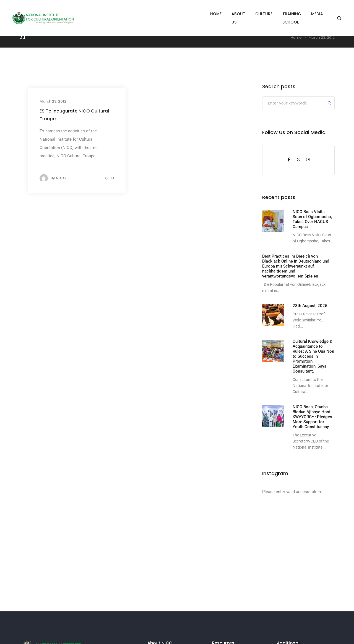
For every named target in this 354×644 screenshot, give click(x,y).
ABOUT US (218, 14)
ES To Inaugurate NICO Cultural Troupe (74, 115)
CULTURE (246, 14)
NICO (61, 178)
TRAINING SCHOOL (283, 14)
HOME (192, 14)
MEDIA (317, 14)
